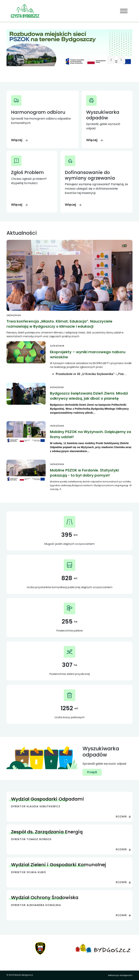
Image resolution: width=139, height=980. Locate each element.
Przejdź (92, 772)
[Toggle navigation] (124, 11)
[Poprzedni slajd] (111, 60)
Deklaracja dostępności (120, 975)
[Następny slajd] (121, 60)
